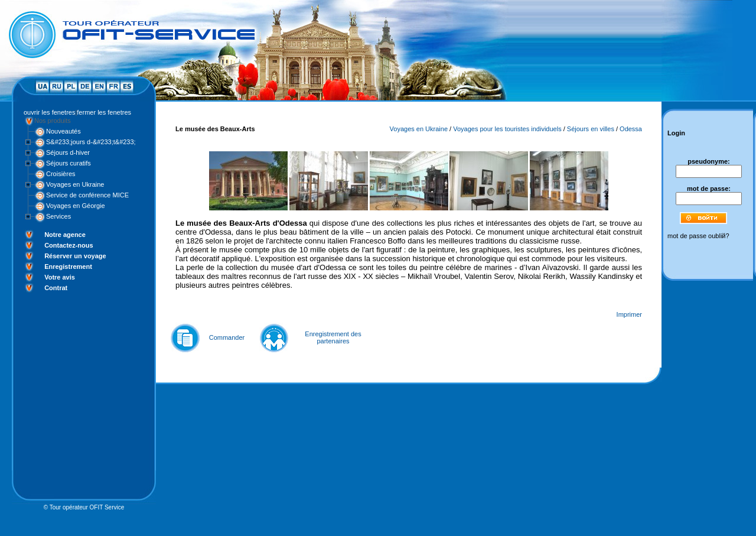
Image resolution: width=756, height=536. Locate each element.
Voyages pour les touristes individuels (507, 129)
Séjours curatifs (69, 163)
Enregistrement (68, 267)
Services (58, 216)
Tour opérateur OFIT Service (87, 507)
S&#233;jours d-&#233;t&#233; (91, 142)
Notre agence (65, 235)
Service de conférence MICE (87, 195)
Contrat (56, 288)
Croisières (61, 174)
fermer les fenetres (104, 112)
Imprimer (629, 314)
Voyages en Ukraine (75, 184)
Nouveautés (63, 131)
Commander (227, 337)
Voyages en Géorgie (76, 206)
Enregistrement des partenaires (333, 337)
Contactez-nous (69, 245)
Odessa (631, 129)
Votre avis (60, 277)
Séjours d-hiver (68, 152)
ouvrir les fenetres (49, 112)
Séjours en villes (591, 129)
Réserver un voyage (75, 256)
